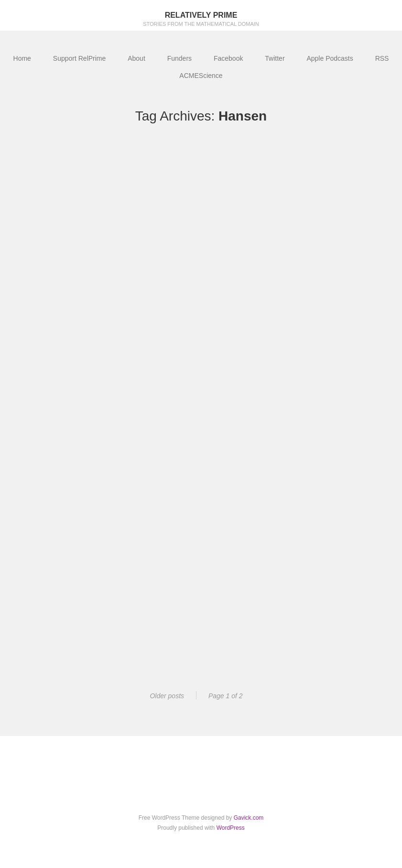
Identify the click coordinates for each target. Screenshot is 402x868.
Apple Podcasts (330, 58)
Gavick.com (249, 818)
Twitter (275, 58)
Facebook (228, 58)
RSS (382, 58)
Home (22, 58)
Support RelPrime (80, 58)
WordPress (231, 828)
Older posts (167, 696)
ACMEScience (201, 76)
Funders (179, 58)
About (136, 58)
